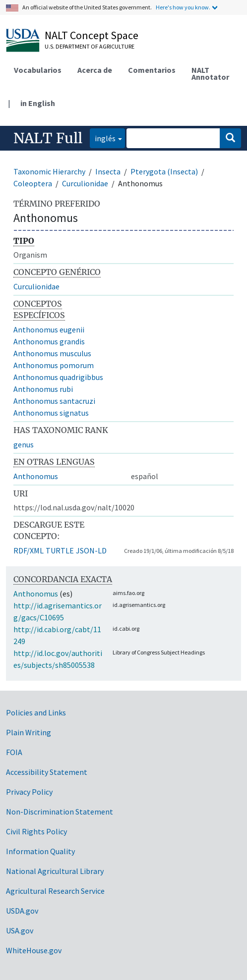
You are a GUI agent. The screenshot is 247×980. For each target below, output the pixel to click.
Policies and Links (36, 712)
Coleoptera (33, 183)
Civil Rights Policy (36, 831)
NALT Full (48, 138)
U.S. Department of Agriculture (90, 46)
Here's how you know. (183, 7)
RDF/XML (29, 550)
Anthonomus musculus (52, 353)
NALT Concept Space (92, 35)
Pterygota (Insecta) (164, 171)
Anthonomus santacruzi (54, 401)
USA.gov (20, 930)
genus (24, 444)
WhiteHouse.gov (34, 950)
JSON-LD (91, 550)
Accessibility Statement (47, 772)
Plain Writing (29, 732)
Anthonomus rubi (43, 389)
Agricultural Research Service (55, 891)
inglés (103, 137)
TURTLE (60, 550)
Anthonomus (36, 476)
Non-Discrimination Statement (60, 812)
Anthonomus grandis (49, 341)
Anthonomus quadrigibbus (58, 377)
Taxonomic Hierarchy (49, 171)
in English (38, 103)
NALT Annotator (210, 73)
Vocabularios (38, 70)
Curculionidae (85, 183)
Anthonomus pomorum (54, 365)
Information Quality (40, 851)
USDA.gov (22, 911)
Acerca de (95, 70)
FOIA (14, 752)
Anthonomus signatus (51, 413)
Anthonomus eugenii (49, 329)
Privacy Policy (29, 792)
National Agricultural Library (55, 871)
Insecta (108, 171)
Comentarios (152, 70)
